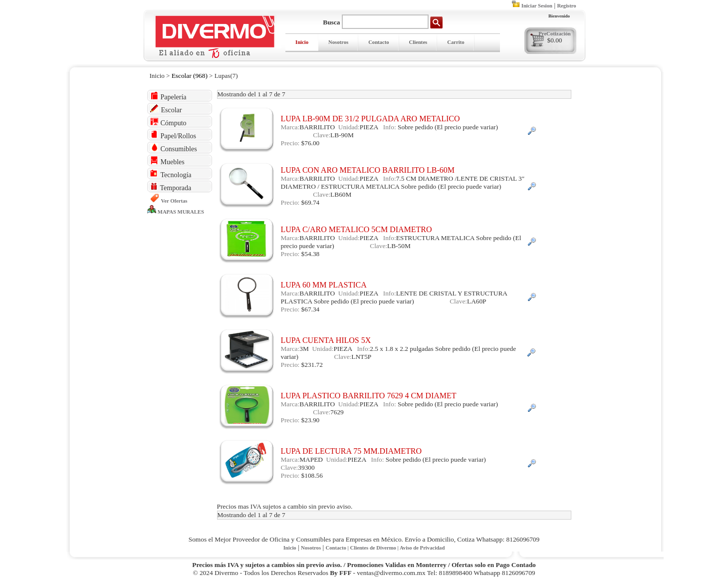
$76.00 (311, 143)
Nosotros (338, 42)
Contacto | (338, 548)
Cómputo (168, 122)
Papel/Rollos (173, 135)
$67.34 (311, 309)
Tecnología (171, 174)
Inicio (302, 42)
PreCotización (554, 34)
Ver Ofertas (174, 201)
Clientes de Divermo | (375, 548)
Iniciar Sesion (537, 6)
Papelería (168, 96)
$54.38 (311, 254)
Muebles (167, 161)
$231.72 (312, 365)
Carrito (456, 42)
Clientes (418, 42)
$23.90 (311, 420)
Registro (566, 6)
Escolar (166, 109)
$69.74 (311, 202)
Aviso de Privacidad (422, 548)
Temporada (171, 187)
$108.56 (312, 475)
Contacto (378, 42)
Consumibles (174, 148)
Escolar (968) (190, 76)
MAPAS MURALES (181, 212)
